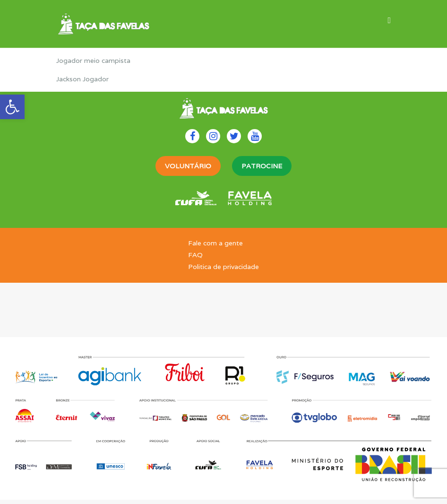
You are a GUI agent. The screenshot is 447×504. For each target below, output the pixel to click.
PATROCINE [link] (262, 166)
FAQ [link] (195, 255)
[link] (12, 107)
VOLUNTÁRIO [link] (188, 166)
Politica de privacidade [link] (223, 267)
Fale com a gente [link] (215, 243)
